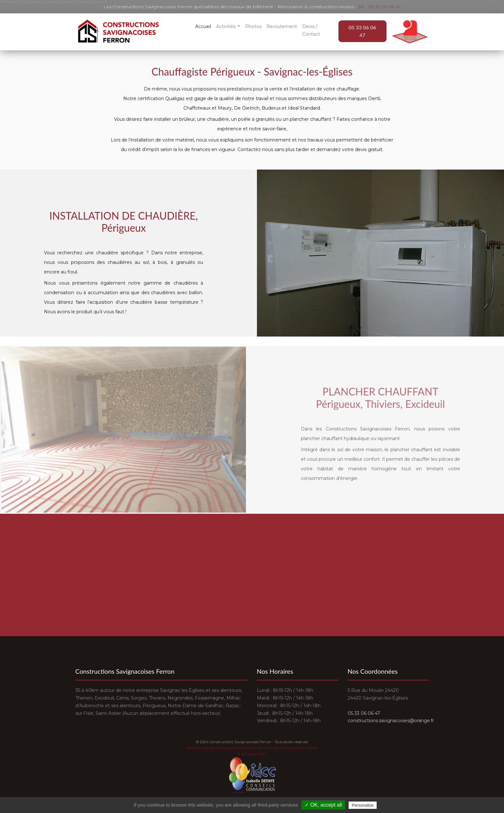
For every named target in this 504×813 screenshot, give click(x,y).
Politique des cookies (300, 748)
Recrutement (282, 26)
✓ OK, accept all (323, 805)
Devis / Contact (311, 30)
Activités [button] (226, 26)
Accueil (203, 26)
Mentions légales (201, 748)
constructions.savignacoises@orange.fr (391, 721)
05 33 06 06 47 (362, 31)
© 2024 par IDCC (252, 754)
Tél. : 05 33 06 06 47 (379, 7)
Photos (253, 26)
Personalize (363, 805)
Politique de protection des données (249, 748)
